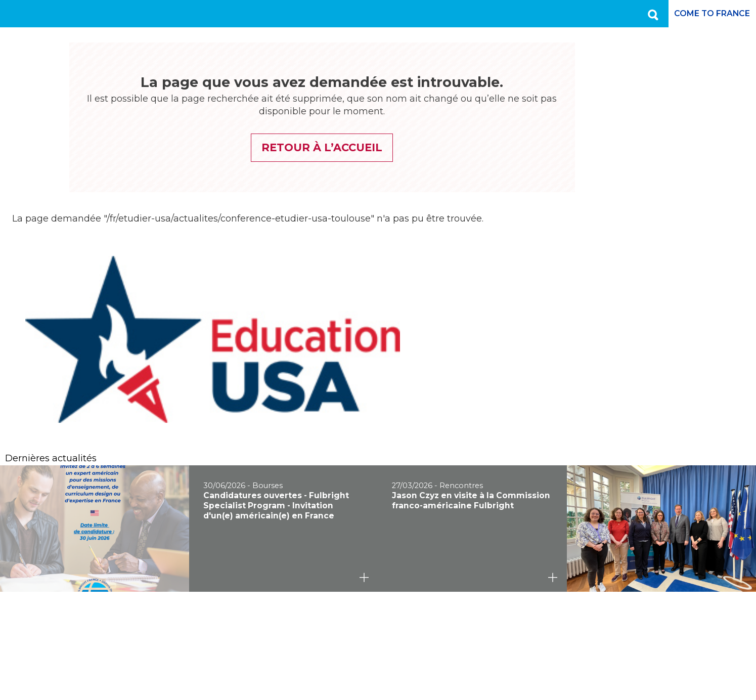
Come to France (705, 14)
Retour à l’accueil (283, 147)
